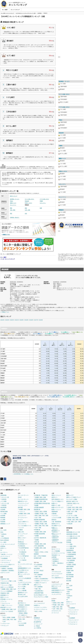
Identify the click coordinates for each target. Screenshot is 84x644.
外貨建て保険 (70, 571)
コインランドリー (23, 505)
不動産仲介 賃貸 (5, 593)
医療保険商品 (70, 550)
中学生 (42, 552)
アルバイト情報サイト (58, 501)
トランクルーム (22, 524)
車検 (19, 562)
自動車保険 (3, 495)
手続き (12, 201)
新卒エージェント (56, 534)
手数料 (41, 201)
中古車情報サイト (23, 544)
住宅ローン (3, 548)
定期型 (74, 552)
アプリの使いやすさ (44, 199)
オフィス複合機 (22, 590)
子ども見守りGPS (23, 597)
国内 (20, 619)
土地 (15, 581)
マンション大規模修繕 (6, 591)
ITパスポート (43, 583)
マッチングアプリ (56, 594)
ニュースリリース (24, 634)
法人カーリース (56, 549)
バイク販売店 (21, 554)
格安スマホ (76, 503)
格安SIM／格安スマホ (72, 501)
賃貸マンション (5, 597)
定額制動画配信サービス (24, 568)
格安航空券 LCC (22, 611)
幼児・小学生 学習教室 (40, 556)
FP (36, 575)
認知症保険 (69, 569)
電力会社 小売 (22, 594)
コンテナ (21, 528)
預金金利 (27, 201)
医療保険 (3, 518)
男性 (11, 214)
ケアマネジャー (45, 581)
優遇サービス (13, 203)
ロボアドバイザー (5, 573)
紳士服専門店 (37, 622)
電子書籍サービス (23, 572)
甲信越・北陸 (43, 514)
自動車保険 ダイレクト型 (73, 532)
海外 (24, 619)
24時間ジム (37, 605)
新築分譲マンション (6, 607)
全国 (61, 609)
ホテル (20, 621)
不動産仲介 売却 (5, 579)
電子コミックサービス (24, 574)
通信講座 (36, 573)
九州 (15, 589)
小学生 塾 (36, 542)
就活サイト (55, 497)
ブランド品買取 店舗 (23, 584)
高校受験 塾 (37, 509)
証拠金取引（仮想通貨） (8, 571)
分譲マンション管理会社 (7, 587)
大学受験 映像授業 (39, 507)
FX (1, 550)
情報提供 (61, 210)
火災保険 (3, 509)
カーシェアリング (23, 534)
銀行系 (3, 554)
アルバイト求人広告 (57, 543)
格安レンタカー (22, 538)
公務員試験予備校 (39, 593)
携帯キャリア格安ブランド (73, 497)
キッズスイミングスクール (40, 609)
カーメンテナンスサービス (25, 564)
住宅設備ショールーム (6, 599)
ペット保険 (3, 514)
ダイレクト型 (5, 497)
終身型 (69, 552)
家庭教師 (36, 554)
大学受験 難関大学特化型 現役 (42, 503)
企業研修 (54, 557)
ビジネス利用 (23, 623)
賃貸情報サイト (5, 595)
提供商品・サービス (15, 199)
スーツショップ (38, 624)
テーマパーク (55, 613)
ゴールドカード (6, 562)
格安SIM (70, 503)
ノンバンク (9, 554)
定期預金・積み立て (15, 218)
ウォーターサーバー (23, 495)
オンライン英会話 (39, 571)
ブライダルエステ (56, 572)
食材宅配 (20, 507)
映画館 (53, 601)
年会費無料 (5, 558)
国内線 (21, 613)
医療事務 (40, 575)
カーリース (21, 540)
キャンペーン (13, 205)
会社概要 (17, 634)
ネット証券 (3, 530)
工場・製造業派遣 (56, 522)
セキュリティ (43, 203)
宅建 (36, 577)
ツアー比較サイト (23, 615)
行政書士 (37, 581)
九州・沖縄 (27, 210)
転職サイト (55, 503)
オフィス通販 (21, 588)
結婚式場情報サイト (57, 592)
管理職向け (56, 561)
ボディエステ (55, 576)
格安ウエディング (56, 586)
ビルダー (4, 615)
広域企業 (70, 514)
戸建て (11, 581)
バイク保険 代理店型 (72, 538)
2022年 (12, 320)
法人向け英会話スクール (40, 595)
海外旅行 (27, 605)
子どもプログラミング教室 (41, 597)
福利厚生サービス (23, 593)
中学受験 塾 (37, 530)
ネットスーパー (22, 516)
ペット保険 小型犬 (71, 546)
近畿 (41, 208)
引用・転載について (51, 634)
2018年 (31, 320)
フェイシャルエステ (57, 574)
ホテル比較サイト (23, 609)
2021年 (17, 320)
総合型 (21, 576)
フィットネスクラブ (39, 603)
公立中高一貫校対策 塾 (40, 538)
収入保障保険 (71, 560)
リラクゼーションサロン (40, 607)
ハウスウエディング (57, 584)
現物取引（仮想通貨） (8, 569)
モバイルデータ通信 (72, 499)
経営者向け (56, 559)
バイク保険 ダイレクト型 (73, 536)
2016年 (41, 320)
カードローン (4, 552)
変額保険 (69, 579)
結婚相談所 (55, 588)
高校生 (37, 552)
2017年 (36, 320)
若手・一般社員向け (58, 563)
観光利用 (21, 625)
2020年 (22, 320)
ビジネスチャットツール (58, 553)
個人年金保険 (70, 577)
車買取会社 (21, 542)
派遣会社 (54, 520)
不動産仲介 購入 (5, 583)
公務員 (37, 583)
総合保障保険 (70, 575)
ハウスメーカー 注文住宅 (7, 611)
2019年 (26, 320)
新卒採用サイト (56, 531)
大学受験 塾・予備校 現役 (41, 495)
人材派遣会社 (55, 540)
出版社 (21, 580)
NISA (2, 532)
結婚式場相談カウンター (58, 590)
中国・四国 (13, 210)
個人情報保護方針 (34, 634)
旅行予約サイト (22, 603)
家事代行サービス (23, 501)
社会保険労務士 (44, 579)
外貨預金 (3, 546)
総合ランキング (14, 196)
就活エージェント (56, 495)
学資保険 (3, 522)
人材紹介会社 (55, 537)
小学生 (46, 552)
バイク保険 (3, 501)
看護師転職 (55, 512)
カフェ (20, 566)
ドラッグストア (38, 620)
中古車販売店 (21, 546)
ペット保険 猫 (70, 548)
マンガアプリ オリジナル (25, 582)
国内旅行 (21, 605)
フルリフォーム (6, 603)
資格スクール (37, 585)
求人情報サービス (56, 526)
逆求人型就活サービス (58, 499)
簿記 (40, 577)
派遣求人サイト (56, 524)
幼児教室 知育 (38, 558)
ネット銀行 (3, 257)
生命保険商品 (70, 556)
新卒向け (55, 565)
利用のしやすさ (28, 203)
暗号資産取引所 (5, 566)
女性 (26, 214)
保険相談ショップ (5, 524)
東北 (4, 617)
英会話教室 (37, 569)
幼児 (36, 566)
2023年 (7, 320)
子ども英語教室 (38, 565)
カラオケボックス (56, 611)
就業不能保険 (70, 566)
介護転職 (54, 514)
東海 (26, 208)
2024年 (2, 320)
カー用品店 (37, 626)
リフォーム (3, 601)
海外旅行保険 (4, 512)
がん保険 (3, 520)
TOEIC (37, 579)
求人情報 (59, 634)
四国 (69, 512)
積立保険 (69, 581)
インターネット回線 (72, 516)
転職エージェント (56, 509)
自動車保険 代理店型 (72, 534)
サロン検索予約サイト (58, 578)
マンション (5, 581)
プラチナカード (73, 614)
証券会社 (4, 534)
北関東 (8, 617)
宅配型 (21, 530)
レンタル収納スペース (25, 526)
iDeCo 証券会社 (5, 540)
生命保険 (3, 516)
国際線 (26, 613)
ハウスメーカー (6, 623)
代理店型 (4, 499)
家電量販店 (37, 618)
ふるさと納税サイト (23, 522)
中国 (81, 509)
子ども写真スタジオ (23, 570)
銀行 (3, 536)
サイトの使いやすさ (29, 199)
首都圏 (3, 589)
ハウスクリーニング (23, 503)
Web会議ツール (56, 555)
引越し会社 (21, 532)
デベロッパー (5, 626)
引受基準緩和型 (72, 554)
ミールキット (21, 512)
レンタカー (21, 536)
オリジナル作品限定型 (25, 578)
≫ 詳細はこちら (5, 312)
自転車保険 (3, 507)
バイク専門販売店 (24, 556)
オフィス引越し (22, 586)
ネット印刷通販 (56, 551)
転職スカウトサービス (58, 507)
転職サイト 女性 (56, 505)
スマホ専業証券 (5, 538)
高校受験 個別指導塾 (39, 520)
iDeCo (68, 594)
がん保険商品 (70, 562)
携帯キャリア (70, 495)
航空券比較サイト (23, 607)
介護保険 (69, 573)
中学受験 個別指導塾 (39, 534)
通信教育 (36, 550)
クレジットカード (5, 556)
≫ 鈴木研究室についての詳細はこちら (23, 474)
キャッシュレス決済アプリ (8, 565)
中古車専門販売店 (24, 548)
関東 (11, 208)
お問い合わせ (42, 634)
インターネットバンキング (8, 259)
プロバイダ (69, 505)
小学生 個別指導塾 (39, 546)
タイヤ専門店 (37, 628)
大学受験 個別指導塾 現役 (41, 499)
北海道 (37, 512)
